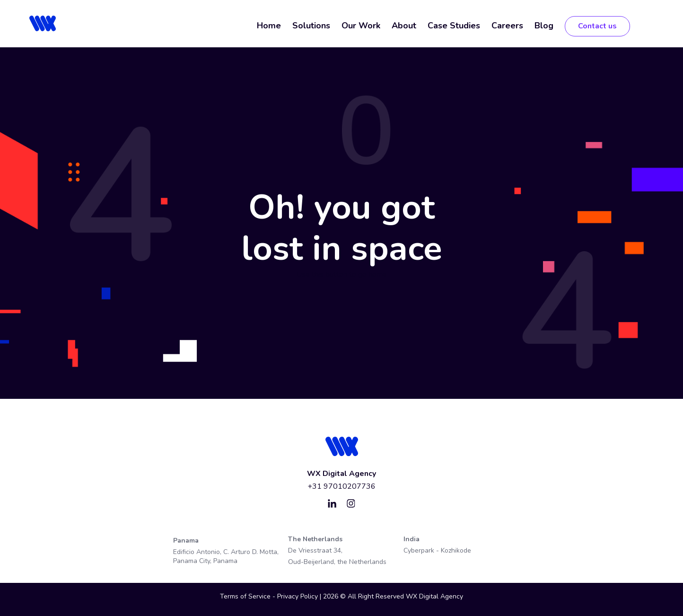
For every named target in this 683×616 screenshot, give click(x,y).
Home (269, 26)
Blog (544, 26)
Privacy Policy (298, 596)
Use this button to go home (341, 274)
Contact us (597, 26)
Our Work (361, 26)
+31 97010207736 (341, 486)
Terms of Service (245, 596)
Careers (507, 26)
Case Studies (454, 26)
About (404, 26)
